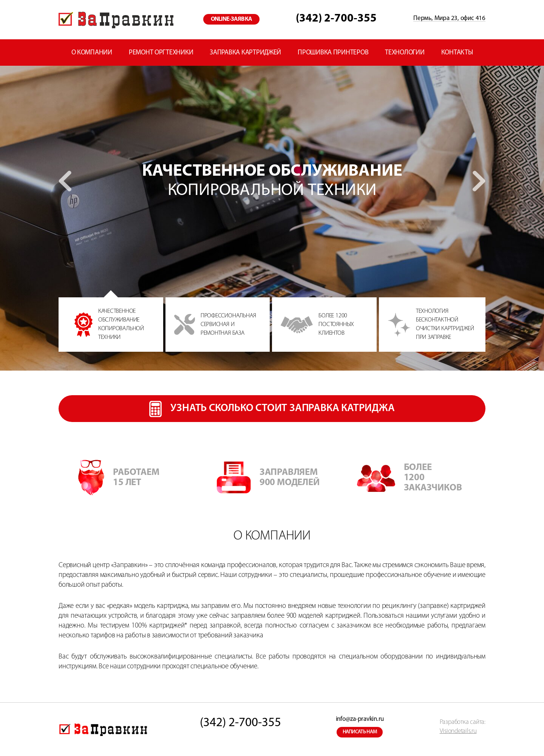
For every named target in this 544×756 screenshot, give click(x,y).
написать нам (360, 732)
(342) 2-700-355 (336, 19)
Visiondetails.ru (458, 731)
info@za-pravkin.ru (360, 719)
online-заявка (231, 19)
